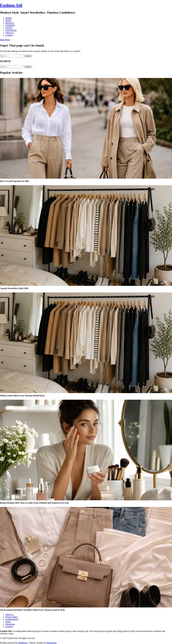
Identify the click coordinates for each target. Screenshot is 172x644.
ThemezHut (51, 643)
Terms (8, 622)
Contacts (9, 35)
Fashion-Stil (11, 5)
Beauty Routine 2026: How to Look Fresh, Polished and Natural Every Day (34, 503)
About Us (10, 33)
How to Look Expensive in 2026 (15, 181)
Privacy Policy (12, 617)
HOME (9, 18)
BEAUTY (10, 23)
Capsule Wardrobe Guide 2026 (14, 288)
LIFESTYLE (11, 30)
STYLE (9, 28)
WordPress (23, 643)
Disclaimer (10, 624)
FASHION (10, 25)
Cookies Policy (12, 619)
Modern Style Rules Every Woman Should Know (22, 396)
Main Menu (5, 40)
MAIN (8, 21)
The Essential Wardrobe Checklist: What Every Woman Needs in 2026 (32, 610)
